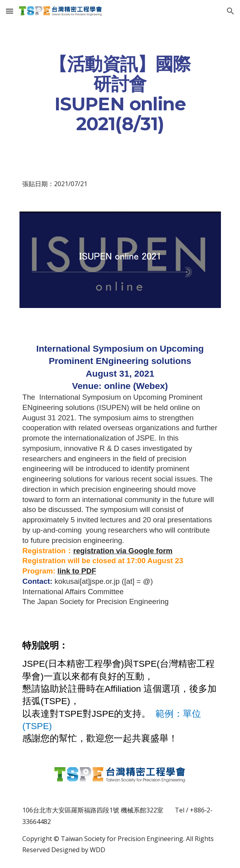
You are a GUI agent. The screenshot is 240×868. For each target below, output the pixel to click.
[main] (120, 94)
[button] (10, 11)
